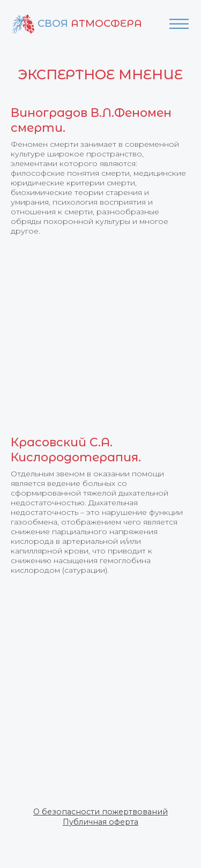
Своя (90, 23)
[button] (100, 812)
